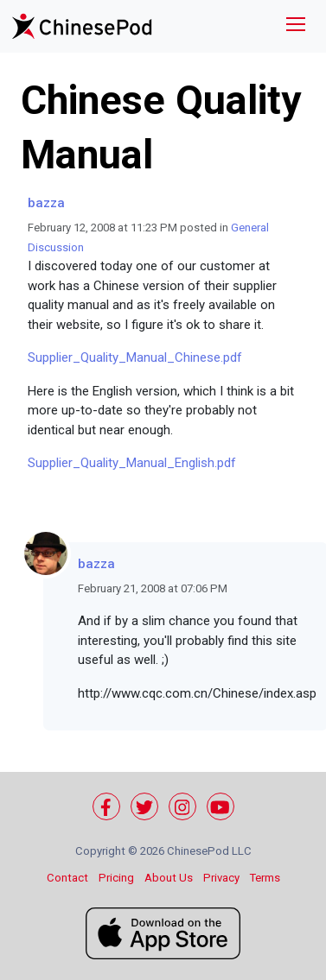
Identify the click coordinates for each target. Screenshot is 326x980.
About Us (169, 878)
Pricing (116, 878)
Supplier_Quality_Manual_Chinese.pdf (135, 357)
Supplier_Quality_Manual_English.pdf (132, 463)
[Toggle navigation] (296, 26)
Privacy (221, 878)
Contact (67, 878)
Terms (265, 878)
